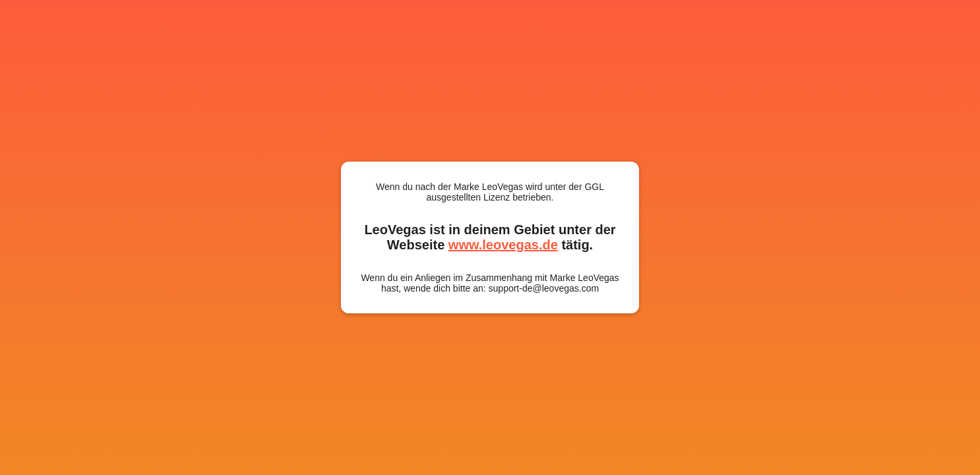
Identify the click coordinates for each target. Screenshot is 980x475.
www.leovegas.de (503, 245)
